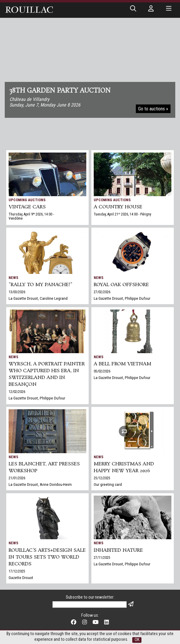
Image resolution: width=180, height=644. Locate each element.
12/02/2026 (17, 392)
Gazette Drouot (21, 578)
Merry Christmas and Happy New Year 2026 (124, 467)
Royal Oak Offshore (121, 285)
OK (137, 640)
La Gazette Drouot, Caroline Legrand (38, 298)
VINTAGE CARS (27, 207)
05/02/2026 (102, 371)
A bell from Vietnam (122, 364)
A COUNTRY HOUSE (118, 207)
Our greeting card (108, 484)
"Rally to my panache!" (40, 285)
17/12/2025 (17, 571)
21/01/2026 (17, 478)
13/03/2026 (17, 292)
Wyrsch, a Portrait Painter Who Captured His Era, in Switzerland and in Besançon (47, 374)
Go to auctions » (153, 109)
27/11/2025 (102, 558)
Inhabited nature (118, 550)
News (13, 278)
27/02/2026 (102, 292)
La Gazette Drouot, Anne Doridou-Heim (40, 484)
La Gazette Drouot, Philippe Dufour (122, 298)
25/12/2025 (102, 478)
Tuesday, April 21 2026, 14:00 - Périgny (122, 214)
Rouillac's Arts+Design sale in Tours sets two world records (47, 557)
